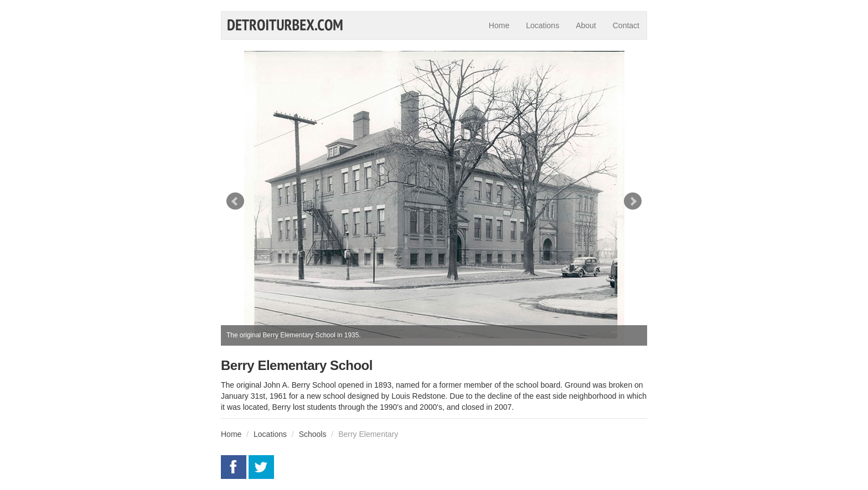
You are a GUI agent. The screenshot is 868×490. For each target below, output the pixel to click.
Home (499, 25)
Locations (542, 25)
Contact (626, 25)
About (586, 25)
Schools (313, 434)
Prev (235, 201)
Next (633, 201)
